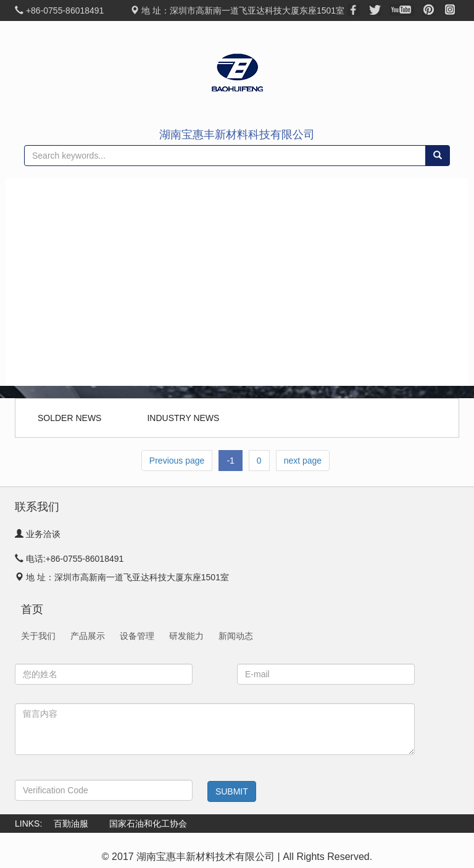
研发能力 (186, 636)
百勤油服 (71, 824)
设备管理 (137, 636)
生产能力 (51, 282)
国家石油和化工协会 (148, 824)
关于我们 (51, 223)
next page (303, 461)
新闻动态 (51, 341)
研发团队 (51, 312)
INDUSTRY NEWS (183, 418)
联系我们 (51, 371)
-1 (230, 461)
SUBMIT (232, 791)
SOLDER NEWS (69, 418)
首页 (42, 193)
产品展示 (51, 252)
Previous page (177, 461)
